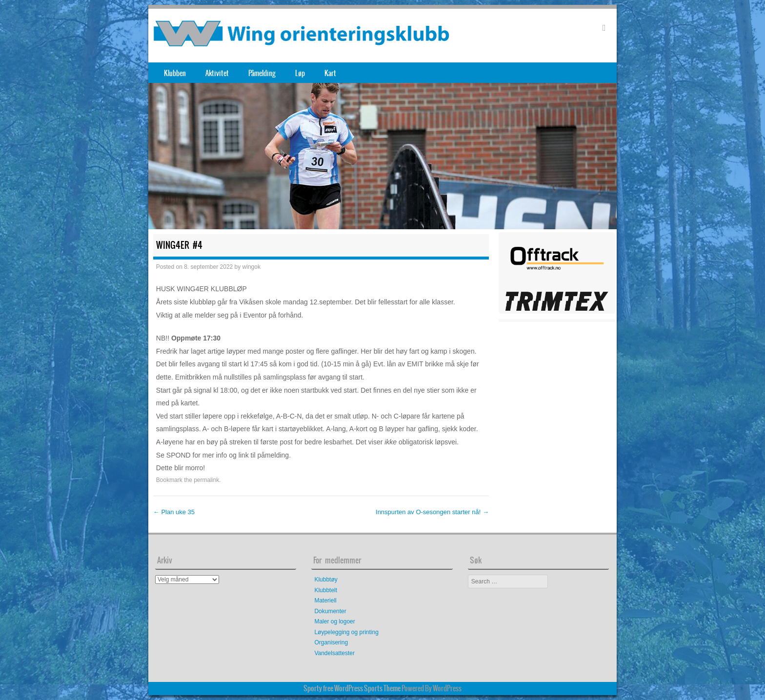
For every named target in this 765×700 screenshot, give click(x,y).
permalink (206, 480)
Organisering (331, 642)
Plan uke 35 (174, 512)
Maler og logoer (334, 621)
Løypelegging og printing (346, 632)
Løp (300, 73)
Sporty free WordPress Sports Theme (352, 688)
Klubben (175, 73)
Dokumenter (330, 611)
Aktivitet (217, 73)
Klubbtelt (326, 590)
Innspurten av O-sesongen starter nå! (432, 512)
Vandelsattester (334, 653)
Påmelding (262, 73)
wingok (252, 267)
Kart (330, 73)
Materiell (325, 600)
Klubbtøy (326, 580)
